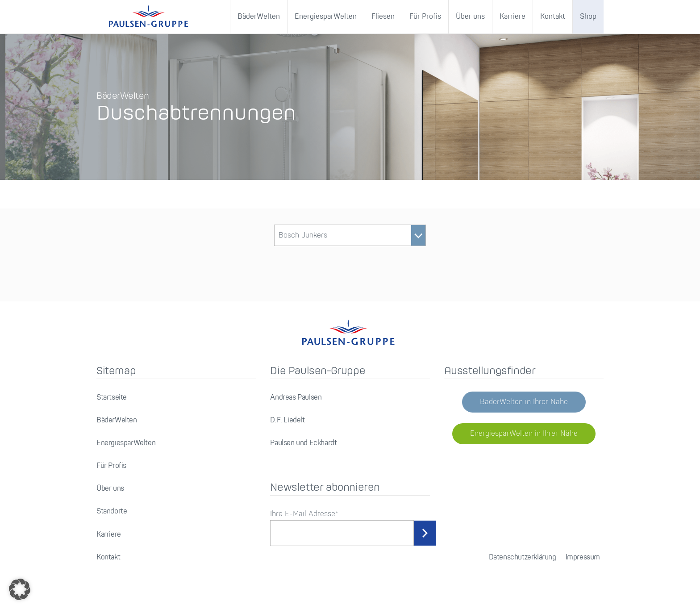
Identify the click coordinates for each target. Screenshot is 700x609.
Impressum (583, 557)
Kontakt (553, 17)
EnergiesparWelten (326, 17)
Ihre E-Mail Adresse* (304, 514)
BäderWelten (259, 17)
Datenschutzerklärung (523, 557)
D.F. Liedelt (287, 420)
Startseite (112, 398)
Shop (588, 17)
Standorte (112, 511)
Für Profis (425, 17)
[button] (20, 589)
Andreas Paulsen (296, 398)
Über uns (470, 17)
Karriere (512, 17)
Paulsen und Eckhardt (303, 443)
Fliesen (383, 17)
